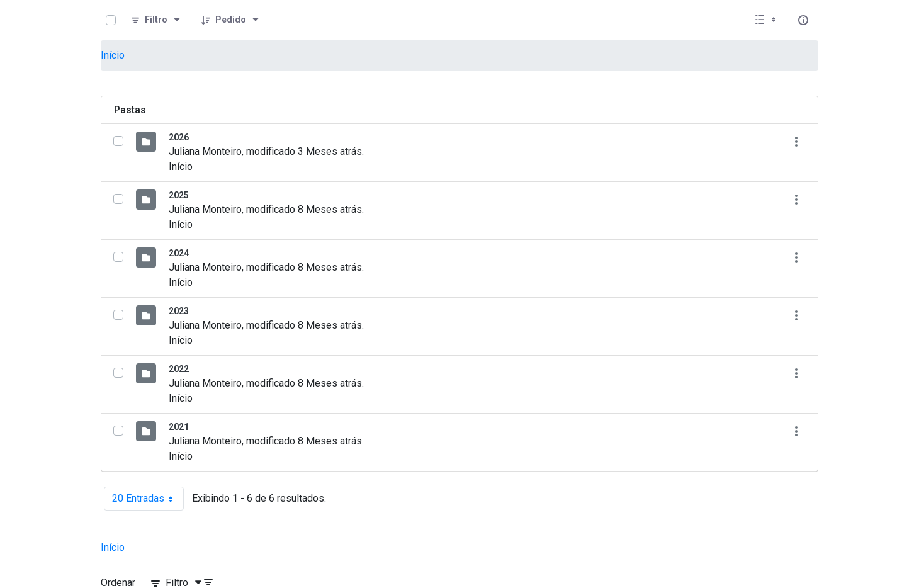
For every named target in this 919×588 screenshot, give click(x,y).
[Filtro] (156, 20)
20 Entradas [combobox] (148, 499)
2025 (179, 195)
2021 (179, 427)
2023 (179, 311)
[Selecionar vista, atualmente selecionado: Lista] (767, 20)
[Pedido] (231, 20)
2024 (179, 253)
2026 (179, 137)
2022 (179, 369)
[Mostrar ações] (796, 141)
